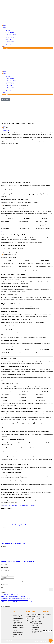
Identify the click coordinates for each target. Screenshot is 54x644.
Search (2, 588)
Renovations (9, 43)
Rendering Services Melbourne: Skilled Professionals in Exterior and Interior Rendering (18, 603)
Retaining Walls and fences (37, 633)
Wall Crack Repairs (10, 36)
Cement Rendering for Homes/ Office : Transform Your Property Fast (14, 601)
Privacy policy (36, 642)
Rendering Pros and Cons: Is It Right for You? (13, 525)
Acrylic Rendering (10, 31)
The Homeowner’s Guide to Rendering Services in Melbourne (17, 562)
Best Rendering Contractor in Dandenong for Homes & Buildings (13, 596)
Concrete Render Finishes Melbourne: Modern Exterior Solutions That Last (15, 599)
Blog (4, 47)
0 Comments (6, 130)
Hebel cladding (9, 40)
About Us (5, 27)
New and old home (10, 41)
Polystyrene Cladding (10, 38)
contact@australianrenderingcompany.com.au (39, 139)
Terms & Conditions (44, 642)
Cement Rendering (10, 33)
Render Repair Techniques (20, 505)
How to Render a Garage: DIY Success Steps (13, 543)
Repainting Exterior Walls (31, 505)
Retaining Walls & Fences (11, 45)
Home (5, 26)
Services (5, 29)
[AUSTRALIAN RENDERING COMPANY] (48, 624)
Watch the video (4, 232)
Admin (5, 126)
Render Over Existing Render (9, 505)
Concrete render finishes (11, 34)
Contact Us (6, 48)
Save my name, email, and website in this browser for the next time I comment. (18, 583)
